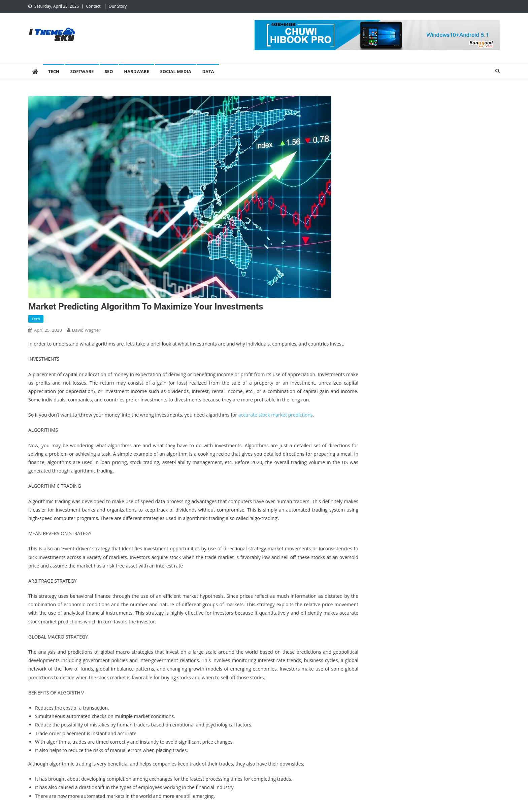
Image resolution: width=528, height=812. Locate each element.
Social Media (176, 71)
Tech (54, 71)
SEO (109, 71)
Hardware (137, 71)
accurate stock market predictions (276, 415)
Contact (93, 6)
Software (82, 71)
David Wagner (86, 330)
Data (208, 71)
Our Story (118, 6)
